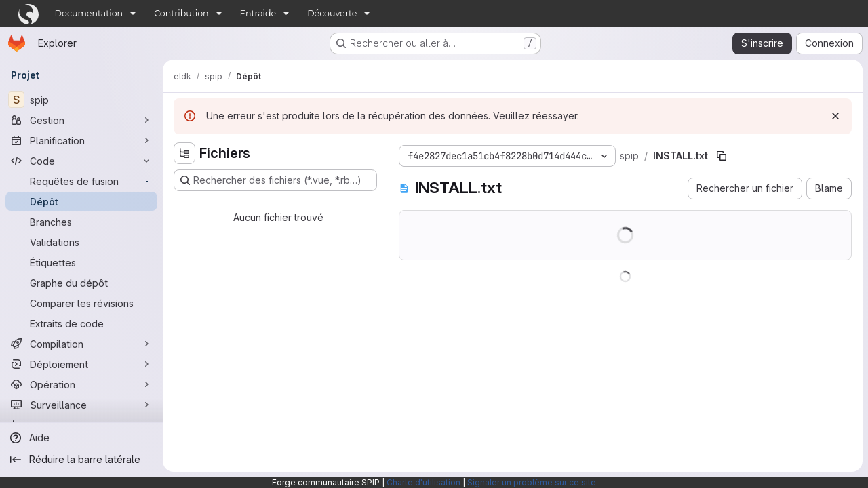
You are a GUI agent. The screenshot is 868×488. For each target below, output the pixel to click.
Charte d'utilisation (423, 482)
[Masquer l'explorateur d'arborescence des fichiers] (184, 153)
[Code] (81, 161)
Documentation (89, 13)
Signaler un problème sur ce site (532, 482)
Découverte (332, 13)
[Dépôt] (81, 201)
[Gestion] (81, 120)
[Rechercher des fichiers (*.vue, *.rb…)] (275, 180)
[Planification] (81, 140)
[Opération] (81, 384)
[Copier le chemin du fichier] (722, 156)
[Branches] (81, 222)
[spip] (81, 100)
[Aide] (81, 438)
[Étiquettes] (81, 262)
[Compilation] (81, 344)
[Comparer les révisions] (81, 303)
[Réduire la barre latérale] (81, 460)
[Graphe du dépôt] (81, 283)
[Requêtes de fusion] (81, 181)
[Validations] (81, 242)
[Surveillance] (81, 405)
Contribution (181, 13)
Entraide (258, 13)
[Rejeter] (835, 116)
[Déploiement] (81, 364)
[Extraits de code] (81, 323)
